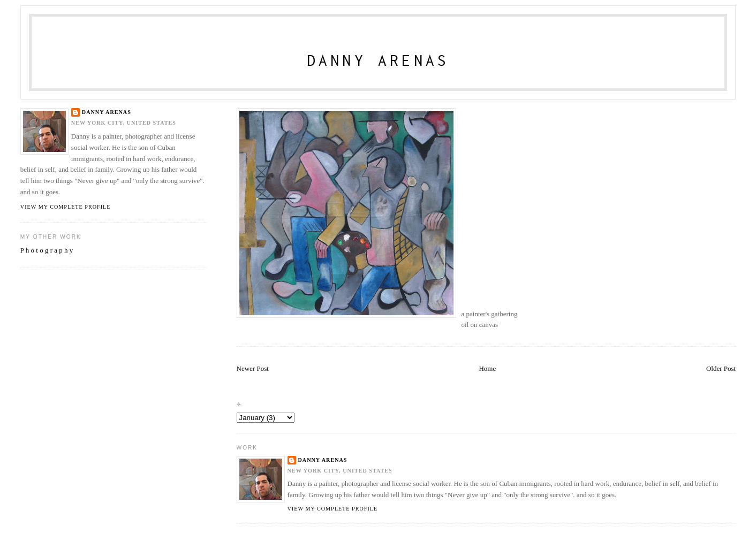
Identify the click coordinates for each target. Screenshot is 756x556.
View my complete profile (333, 509)
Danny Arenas (378, 60)
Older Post (721, 368)
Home (487, 368)
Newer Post (253, 368)
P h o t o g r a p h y (47, 250)
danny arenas (323, 460)
